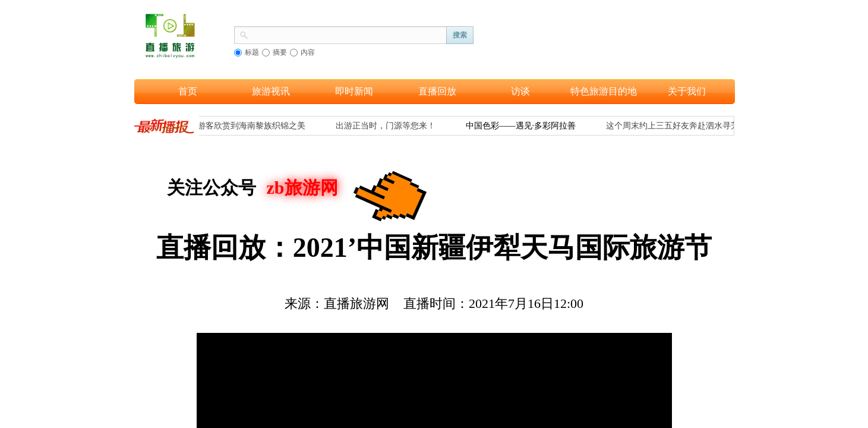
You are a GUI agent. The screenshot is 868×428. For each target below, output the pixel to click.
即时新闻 (354, 91)
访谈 (520, 91)
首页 (188, 91)
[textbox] (348, 34)
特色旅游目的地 (604, 91)
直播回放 (437, 91)
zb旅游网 (302, 188)
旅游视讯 (271, 91)
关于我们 (687, 91)
